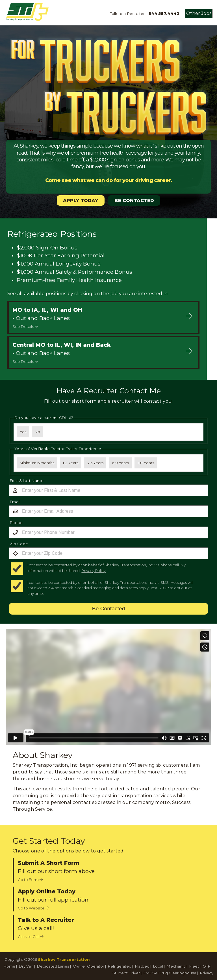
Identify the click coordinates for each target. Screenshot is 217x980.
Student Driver (126, 973)
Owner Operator (89, 966)
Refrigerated (120, 966)
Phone (16, 523)
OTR (207, 966)
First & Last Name (27, 481)
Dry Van (26, 966)
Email (15, 502)
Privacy (207, 973)
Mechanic (176, 966)
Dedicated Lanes (53, 966)
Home (9, 966)
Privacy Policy (94, 571)
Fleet (194, 966)
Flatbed (142, 966)
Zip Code (19, 544)
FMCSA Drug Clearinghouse (170, 973)
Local (158, 966)
